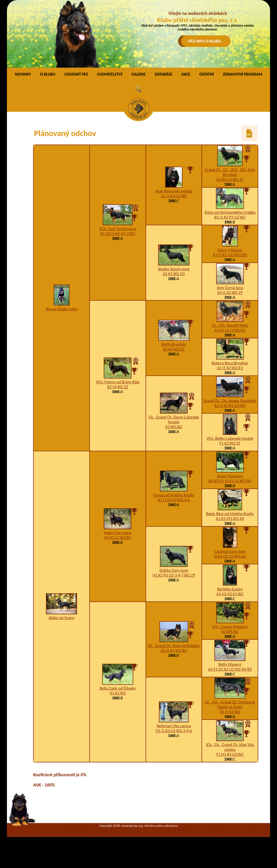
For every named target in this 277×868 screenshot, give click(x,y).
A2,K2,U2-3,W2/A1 (230, 330)
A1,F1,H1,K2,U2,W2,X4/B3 (230, 669)
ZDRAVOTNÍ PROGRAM (242, 74)
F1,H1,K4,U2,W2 (230, 754)
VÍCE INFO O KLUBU (204, 41)
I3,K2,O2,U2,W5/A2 (230, 556)
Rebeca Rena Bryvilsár (230, 363)
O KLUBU (48, 74)
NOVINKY (23, 74)
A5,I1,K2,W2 (230, 712)
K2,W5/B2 (230, 632)
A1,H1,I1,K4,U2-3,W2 (118, 234)
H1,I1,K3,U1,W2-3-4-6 (174, 731)
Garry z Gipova (230, 250)
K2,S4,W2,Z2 (118, 387)
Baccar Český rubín (62, 309)
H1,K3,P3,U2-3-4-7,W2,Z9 (174, 575)
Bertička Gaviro (230, 589)
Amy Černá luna (230, 288)
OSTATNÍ (207, 74)
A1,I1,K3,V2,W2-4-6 (174, 500)
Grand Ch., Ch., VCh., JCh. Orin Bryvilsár (230, 172)
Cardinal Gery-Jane (230, 551)
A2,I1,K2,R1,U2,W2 (230, 406)
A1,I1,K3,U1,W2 (174, 196)
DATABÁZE (164, 74)
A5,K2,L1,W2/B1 (118, 538)
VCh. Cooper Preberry (230, 627)
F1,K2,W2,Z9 (230, 443)
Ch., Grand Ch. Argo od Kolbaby (174, 646)
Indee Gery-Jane (118, 533)
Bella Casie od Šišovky (118, 688)
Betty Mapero (230, 664)
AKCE (186, 74)
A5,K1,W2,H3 (174, 274)
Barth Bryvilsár (174, 344)
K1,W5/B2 (174, 427)
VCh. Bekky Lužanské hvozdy (230, 438)
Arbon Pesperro (230, 476)
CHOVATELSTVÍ (110, 74)
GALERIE (139, 74)
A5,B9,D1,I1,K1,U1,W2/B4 (230, 481)
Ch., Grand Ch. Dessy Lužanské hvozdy (174, 420)
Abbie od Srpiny (62, 618)
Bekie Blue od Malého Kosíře (230, 514)
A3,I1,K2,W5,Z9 (230, 293)
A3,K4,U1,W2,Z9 (230, 180)
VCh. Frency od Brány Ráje (118, 382)
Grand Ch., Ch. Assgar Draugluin (230, 401)
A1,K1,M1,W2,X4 (230, 519)
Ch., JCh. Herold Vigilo (230, 325)
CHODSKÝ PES (76, 74)
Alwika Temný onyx (174, 269)
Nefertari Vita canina (174, 726)
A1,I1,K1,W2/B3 (174, 651)
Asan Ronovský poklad (174, 191)
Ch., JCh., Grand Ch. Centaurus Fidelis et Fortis (230, 704)
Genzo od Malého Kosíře (174, 495)
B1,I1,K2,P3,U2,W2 (230, 217)
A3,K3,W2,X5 (174, 349)
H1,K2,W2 (118, 693)
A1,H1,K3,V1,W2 (230, 594)
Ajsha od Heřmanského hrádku (230, 212)
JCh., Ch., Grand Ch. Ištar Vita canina (230, 747)
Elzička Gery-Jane (174, 570)
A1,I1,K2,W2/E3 (230, 368)
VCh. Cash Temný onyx (118, 229)
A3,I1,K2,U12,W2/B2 (230, 255)
